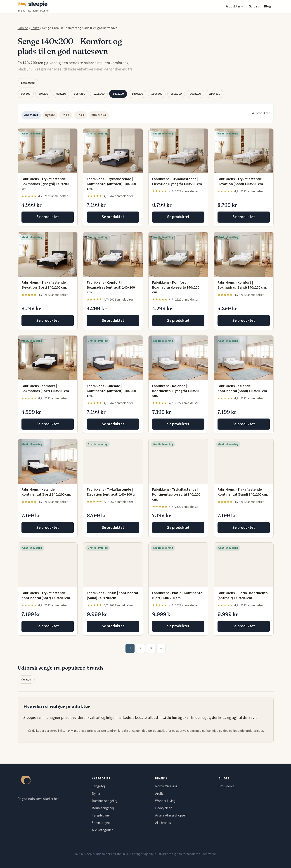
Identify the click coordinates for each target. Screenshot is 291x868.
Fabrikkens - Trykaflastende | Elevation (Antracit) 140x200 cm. (113, 492)
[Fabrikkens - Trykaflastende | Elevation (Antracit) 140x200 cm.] (113, 461)
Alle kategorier (102, 830)
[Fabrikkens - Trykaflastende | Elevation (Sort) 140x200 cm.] (48, 254)
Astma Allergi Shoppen (171, 815)
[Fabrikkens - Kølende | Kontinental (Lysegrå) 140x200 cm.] (178, 358)
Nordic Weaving (166, 786)
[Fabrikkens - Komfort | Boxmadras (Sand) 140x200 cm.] (244, 254)
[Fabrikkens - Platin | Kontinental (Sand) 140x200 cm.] (113, 565)
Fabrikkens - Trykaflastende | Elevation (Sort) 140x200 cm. (44, 285)
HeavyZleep (164, 808)
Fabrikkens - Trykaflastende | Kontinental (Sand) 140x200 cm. (243, 492)
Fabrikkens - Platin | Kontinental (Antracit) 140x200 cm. (243, 595)
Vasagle (26, 680)
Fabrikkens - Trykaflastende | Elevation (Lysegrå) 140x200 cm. (177, 181)
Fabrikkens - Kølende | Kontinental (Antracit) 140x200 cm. (111, 391)
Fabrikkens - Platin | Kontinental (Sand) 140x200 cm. (112, 595)
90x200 (43, 94)
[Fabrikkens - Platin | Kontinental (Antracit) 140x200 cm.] (244, 565)
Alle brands (163, 823)
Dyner (96, 794)
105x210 (79, 94)
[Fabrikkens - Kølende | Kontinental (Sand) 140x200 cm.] (244, 358)
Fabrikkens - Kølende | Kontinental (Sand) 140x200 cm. (243, 388)
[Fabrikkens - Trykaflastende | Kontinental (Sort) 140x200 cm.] (48, 565)
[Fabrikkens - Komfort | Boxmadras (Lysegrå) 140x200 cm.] (178, 254)
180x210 (176, 94)
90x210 (61, 94)
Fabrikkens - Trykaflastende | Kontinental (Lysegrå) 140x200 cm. (176, 494)
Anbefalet (31, 115)
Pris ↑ (66, 115)
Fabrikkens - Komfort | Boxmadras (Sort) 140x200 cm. (46, 388)
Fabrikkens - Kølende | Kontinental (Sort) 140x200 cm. (46, 492)
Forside (23, 28)
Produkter (233, 6)
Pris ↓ (81, 115)
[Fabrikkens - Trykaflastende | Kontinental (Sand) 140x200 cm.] (244, 461)
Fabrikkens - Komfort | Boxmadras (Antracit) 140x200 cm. (111, 287)
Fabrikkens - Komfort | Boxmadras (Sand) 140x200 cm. (242, 285)
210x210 (215, 94)
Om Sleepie (226, 786)
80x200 (26, 94)
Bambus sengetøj (104, 801)
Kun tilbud (99, 115)
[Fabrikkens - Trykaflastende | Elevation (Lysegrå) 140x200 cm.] (178, 151)
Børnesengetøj (103, 808)
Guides (254, 6)
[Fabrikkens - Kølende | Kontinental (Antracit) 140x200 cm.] (113, 358)
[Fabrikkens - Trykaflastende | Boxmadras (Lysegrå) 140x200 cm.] (48, 151)
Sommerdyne (101, 823)
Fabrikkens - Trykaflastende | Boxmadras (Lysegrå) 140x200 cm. (45, 184)
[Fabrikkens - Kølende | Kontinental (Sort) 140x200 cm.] (48, 461)
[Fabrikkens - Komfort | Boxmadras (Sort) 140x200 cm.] (48, 358)
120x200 (99, 94)
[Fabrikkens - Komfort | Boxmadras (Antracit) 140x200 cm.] (113, 254)
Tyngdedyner (101, 815)
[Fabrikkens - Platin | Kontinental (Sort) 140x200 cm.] (178, 565)
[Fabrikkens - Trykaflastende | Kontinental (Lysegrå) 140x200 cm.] (178, 461)
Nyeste (50, 115)
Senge (35, 28)
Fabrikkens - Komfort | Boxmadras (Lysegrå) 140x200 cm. (176, 287)
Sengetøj (98, 786)
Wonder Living (165, 801)
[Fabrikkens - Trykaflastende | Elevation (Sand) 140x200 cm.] (244, 151)
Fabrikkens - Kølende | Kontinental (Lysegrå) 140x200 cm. (176, 391)
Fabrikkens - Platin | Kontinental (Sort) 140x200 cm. (178, 595)
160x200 (137, 94)
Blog (268, 6)
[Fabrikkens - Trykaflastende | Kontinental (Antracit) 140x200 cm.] (113, 151)
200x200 (195, 94)
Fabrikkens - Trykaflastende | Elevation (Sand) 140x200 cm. (241, 181)
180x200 (157, 94)
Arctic (159, 794)
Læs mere (28, 83)
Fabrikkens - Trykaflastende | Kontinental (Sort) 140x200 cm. (46, 595)
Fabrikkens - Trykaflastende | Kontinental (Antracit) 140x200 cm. (111, 184)
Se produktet (48, 217)
